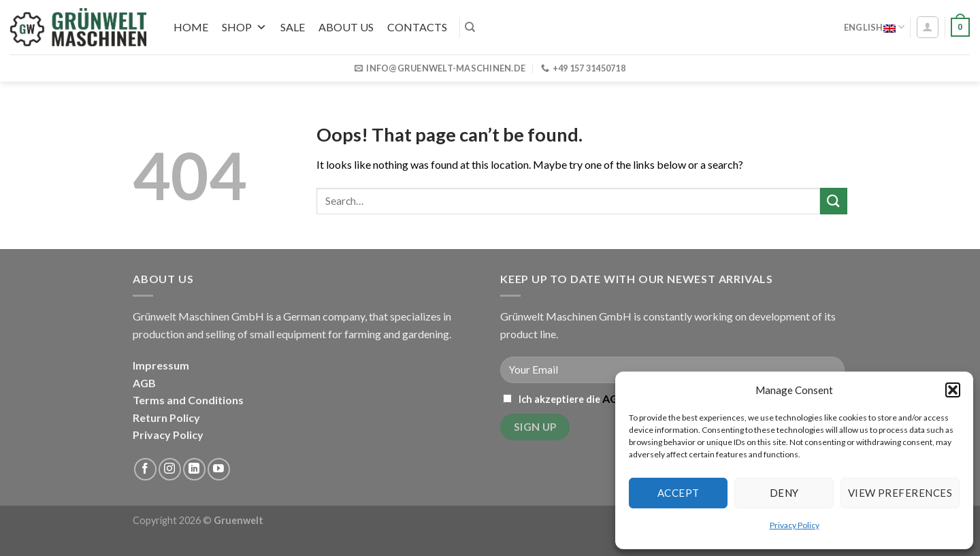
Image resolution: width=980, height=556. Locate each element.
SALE (293, 27)
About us (346, 27)
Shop (244, 27)
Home (191, 27)
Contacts (417, 27)
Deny (784, 493)
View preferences (900, 493)
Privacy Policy (795, 525)
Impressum (161, 365)
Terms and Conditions (188, 400)
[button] (953, 390)
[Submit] (834, 201)
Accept (679, 493)
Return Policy (166, 418)
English (874, 27)
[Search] (470, 27)
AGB (144, 383)
